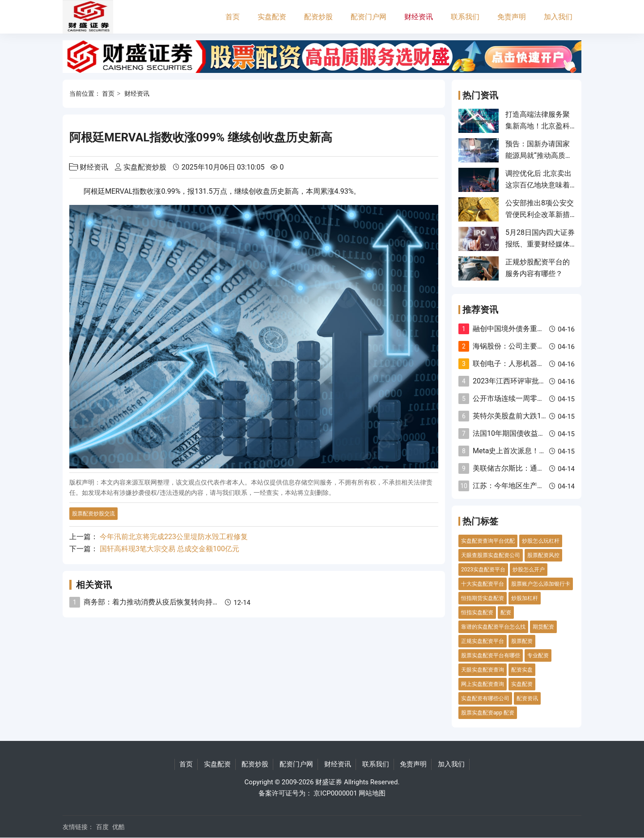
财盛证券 (329, 782)
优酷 (119, 827)
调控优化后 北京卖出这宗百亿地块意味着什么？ (538, 185)
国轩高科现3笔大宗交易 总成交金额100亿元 (169, 549)
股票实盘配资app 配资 (488, 713)
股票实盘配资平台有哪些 (491, 655)
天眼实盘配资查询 (483, 670)
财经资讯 (419, 17)
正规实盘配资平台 (483, 641)
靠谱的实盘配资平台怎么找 (493, 627)
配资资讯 (527, 698)
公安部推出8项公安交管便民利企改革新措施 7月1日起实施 (540, 215)
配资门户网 (369, 17)
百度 (102, 827)
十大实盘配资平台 (483, 584)
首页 (233, 17)
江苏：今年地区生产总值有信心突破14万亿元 (545, 486)
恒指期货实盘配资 (483, 598)
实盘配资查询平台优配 (488, 541)
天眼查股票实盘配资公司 (491, 555)
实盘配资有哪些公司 (485, 698)
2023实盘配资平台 (483, 570)
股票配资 (522, 641)
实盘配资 (272, 17)
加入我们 (558, 17)
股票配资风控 (543, 555)
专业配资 (538, 655)
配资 (506, 613)
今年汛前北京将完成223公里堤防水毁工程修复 (174, 537)
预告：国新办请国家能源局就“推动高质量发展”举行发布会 (539, 156)
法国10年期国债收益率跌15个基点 (527, 433)
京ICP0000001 (335, 793)
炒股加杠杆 (525, 598)
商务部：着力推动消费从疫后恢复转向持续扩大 (159, 602)
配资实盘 (522, 670)
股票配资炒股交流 (93, 514)
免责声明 (512, 17)
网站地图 (372, 793)
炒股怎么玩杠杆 (541, 541)
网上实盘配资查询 (483, 684)
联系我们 (465, 17)
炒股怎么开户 (529, 570)
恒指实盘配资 (477, 613)
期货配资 (543, 627)
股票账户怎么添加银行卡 (541, 584)
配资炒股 (318, 17)
